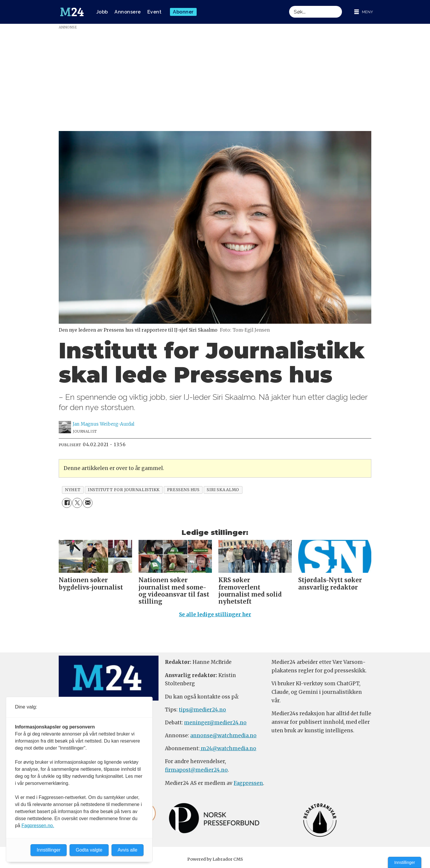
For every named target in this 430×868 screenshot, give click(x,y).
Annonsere (128, 12)
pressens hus (183, 490)
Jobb (102, 12)
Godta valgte (89, 850)
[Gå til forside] (72, 12)
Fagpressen (248, 783)
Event (155, 12)
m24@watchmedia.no (228, 748)
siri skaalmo (223, 490)
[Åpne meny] (364, 12)
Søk (289, 6)
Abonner (183, 12)
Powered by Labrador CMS (215, 859)
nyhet (73, 490)
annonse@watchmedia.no (223, 736)
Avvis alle (128, 850)
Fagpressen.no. (38, 826)
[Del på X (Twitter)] (77, 503)
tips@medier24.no (202, 710)
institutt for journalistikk (124, 490)
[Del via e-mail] (88, 503)
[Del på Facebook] (67, 503)
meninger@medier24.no (215, 723)
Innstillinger (405, 862)
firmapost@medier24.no (196, 770)
